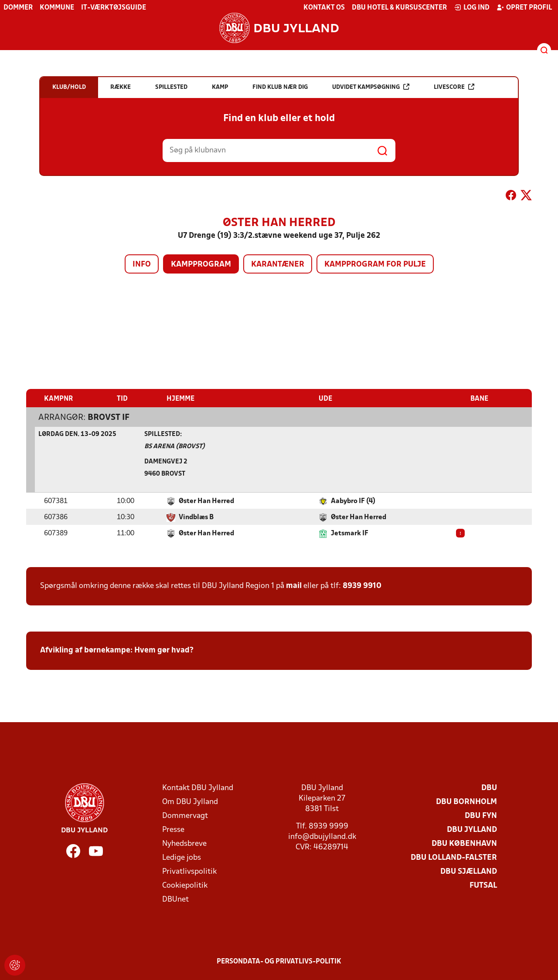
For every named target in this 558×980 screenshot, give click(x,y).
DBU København (464, 843)
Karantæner (278, 265)
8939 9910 (362, 586)
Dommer (18, 8)
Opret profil (524, 7)
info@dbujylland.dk (322, 836)
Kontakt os (324, 8)
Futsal (483, 885)
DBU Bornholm (466, 802)
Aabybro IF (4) (353, 501)
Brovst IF (109, 417)
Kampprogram (201, 265)
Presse (173, 830)
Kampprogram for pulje (375, 265)
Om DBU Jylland (190, 802)
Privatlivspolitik (189, 871)
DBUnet (175, 899)
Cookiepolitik (185, 885)
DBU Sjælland (469, 871)
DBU (489, 788)
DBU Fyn (481, 816)
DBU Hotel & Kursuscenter (399, 8)
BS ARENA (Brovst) (175, 446)
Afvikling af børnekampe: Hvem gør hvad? (117, 650)
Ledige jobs (182, 857)
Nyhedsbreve (184, 843)
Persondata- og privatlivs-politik (279, 961)
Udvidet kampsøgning (371, 87)
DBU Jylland (472, 830)
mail (294, 586)
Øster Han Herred (206, 501)
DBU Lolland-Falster (454, 857)
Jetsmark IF (350, 533)
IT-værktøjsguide (114, 8)
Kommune (57, 8)
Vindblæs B (196, 517)
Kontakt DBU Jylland (198, 788)
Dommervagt (185, 816)
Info (142, 265)
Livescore (454, 87)
